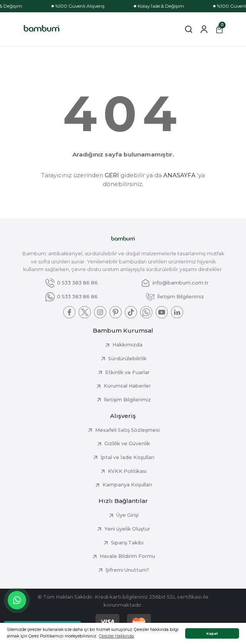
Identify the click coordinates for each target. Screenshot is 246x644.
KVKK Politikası (127, 471)
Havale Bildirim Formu (127, 556)
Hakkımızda (127, 345)
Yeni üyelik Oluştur (127, 529)
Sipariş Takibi (127, 543)
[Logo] (42, 29)
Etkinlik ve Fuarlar (127, 372)
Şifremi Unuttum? (127, 570)
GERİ (112, 175)
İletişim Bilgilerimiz (127, 400)
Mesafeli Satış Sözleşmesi (127, 430)
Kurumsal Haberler (127, 386)
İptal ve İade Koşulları (127, 457)
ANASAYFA (179, 175)
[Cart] (219, 29)
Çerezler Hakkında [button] (116, 636)
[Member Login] (204, 29)
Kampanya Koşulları (127, 485)
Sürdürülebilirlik (127, 359)
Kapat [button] (212, 633)
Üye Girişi (127, 515)
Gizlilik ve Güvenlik (127, 443)
